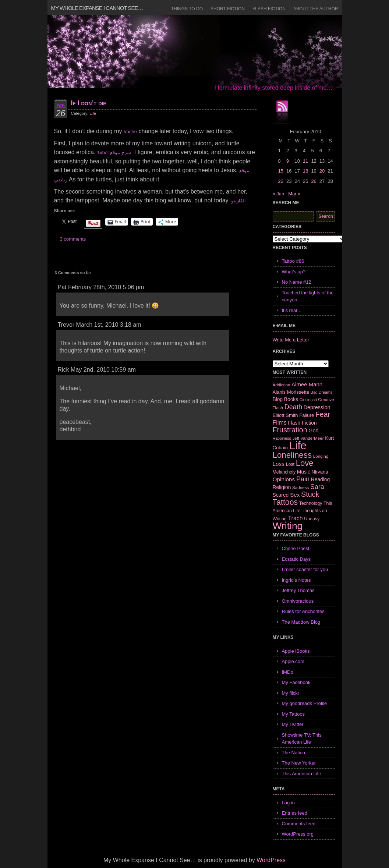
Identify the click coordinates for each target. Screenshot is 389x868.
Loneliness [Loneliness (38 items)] (292, 455)
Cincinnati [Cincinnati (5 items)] (308, 400)
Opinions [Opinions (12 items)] (284, 479)
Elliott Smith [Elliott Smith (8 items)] (285, 415)
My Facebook (296, 682)
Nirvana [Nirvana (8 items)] (320, 472)
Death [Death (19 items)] (293, 407)
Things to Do (187, 9)
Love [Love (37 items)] (305, 463)
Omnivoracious (298, 601)
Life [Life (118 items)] (298, 445)
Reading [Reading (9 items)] (320, 479)
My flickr (291, 693)
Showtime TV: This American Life (302, 739)
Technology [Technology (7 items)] (311, 503)
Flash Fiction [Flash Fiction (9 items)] (302, 423)
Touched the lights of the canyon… (308, 296)
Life (93, 113)
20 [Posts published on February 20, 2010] (322, 171)
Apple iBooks (296, 651)
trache (130, 132)
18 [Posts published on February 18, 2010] (305, 171)
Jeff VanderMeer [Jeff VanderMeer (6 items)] (308, 438)
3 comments (73, 239)
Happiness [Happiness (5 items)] (282, 438)
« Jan (279, 194)
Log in (288, 803)
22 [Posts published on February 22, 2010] (281, 181)
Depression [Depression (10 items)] (317, 407)
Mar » (294, 194)
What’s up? (294, 272)
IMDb (288, 672)
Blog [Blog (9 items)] (278, 399)
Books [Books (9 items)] (291, 399)
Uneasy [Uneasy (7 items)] (312, 519)
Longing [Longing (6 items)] (321, 456)
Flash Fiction (269, 9)
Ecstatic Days (296, 559)
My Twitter (293, 724)
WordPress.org (298, 834)
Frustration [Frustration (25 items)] (290, 430)
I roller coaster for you (305, 569)
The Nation (294, 753)
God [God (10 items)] (313, 431)
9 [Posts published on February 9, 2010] (288, 161)
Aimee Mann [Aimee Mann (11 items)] (307, 384)
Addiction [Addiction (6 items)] (282, 385)
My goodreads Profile (305, 703)
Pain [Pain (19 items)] (303, 479)
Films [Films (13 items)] (280, 423)
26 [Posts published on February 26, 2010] (314, 181)
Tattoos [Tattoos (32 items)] (285, 502)
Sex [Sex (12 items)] (295, 495)
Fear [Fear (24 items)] (323, 414)
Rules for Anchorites (303, 611)
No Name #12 (297, 282)
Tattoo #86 (293, 261)
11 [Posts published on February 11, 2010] (305, 161)
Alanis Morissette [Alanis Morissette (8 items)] (291, 392)
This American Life (302, 774)
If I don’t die (89, 103)
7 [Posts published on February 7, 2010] (329, 151)
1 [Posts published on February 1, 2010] (280, 151)
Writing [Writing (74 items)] (288, 526)
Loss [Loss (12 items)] (279, 464)
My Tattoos (293, 714)
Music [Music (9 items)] (304, 472)
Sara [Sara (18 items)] (317, 487)
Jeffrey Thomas (298, 590)
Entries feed (295, 813)
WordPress (271, 860)
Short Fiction (228, 9)
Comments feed (299, 824)
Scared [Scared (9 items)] (281, 495)
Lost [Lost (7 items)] (290, 464)
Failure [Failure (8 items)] (307, 415)
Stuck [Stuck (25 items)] (310, 494)
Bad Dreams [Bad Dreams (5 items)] (321, 392)
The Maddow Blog (301, 622)
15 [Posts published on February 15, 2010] (281, 171)
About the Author (316, 9)
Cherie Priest (296, 548)
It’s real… (292, 310)
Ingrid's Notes (296, 580)
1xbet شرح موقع (114, 153)
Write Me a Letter (291, 340)
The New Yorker (299, 763)
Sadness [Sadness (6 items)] (300, 487)
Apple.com (293, 661)
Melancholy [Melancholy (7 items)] (284, 472)
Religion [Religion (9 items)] (282, 487)
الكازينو (238, 201)
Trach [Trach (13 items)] (295, 518)
